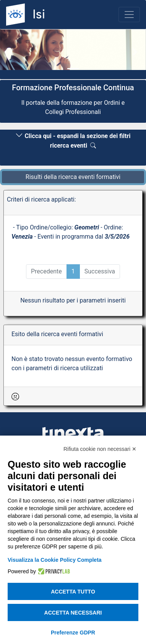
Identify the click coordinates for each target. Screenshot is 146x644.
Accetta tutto (73, 592)
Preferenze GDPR (73, 633)
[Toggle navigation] (129, 15)
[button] (11, 52)
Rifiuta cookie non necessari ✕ (100, 449)
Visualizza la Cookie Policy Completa (55, 560)
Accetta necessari (73, 613)
